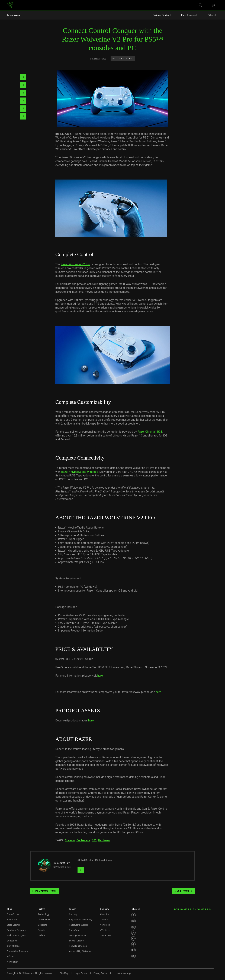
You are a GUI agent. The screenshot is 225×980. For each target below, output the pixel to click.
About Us (104, 914)
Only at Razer (14, 946)
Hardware (104, 840)
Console (70, 840)
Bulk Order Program (17, 935)
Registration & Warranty (81, 920)
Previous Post (45, 891)
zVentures (105, 930)
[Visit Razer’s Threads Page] (133, 927)
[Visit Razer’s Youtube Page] (133, 938)
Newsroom (15, 15)
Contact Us (105, 935)
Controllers (83, 840)
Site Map (64, 973)
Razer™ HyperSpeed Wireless (80, 472)
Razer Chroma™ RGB (150, 432)
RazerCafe (12, 920)
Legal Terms (81, 973)
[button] (9, 910)
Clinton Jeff (64, 863)
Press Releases (189, 15)
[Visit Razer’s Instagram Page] (133, 921)
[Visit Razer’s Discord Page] (133, 956)
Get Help (73, 914)
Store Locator (14, 925)
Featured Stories (162, 15)
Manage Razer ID (77, 935)
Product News (123, 59)
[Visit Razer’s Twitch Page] (133, 950)
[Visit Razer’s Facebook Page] (133, 915)
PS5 (94, 840)
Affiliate (11, 957)
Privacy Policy (100, 973)
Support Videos (76, 941)
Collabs (42, 935)
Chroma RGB (44, 920)
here (100, 676)
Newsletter (12, 962)
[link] (10, 5)
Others (212, 15)
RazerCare (74, 930)
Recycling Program (78, 946)
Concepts (43, 925)
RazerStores (13, 914)
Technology (44, 914)
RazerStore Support (78, 925)
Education (12, 941)
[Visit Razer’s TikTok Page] (133, 944)
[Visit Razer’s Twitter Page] (133, 933)
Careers (104, 920)
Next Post (184, 891)
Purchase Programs (17, 930)
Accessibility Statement (81, 951)
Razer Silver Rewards (17, 951)
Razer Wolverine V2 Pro (75, 264)
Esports (42, 930)
